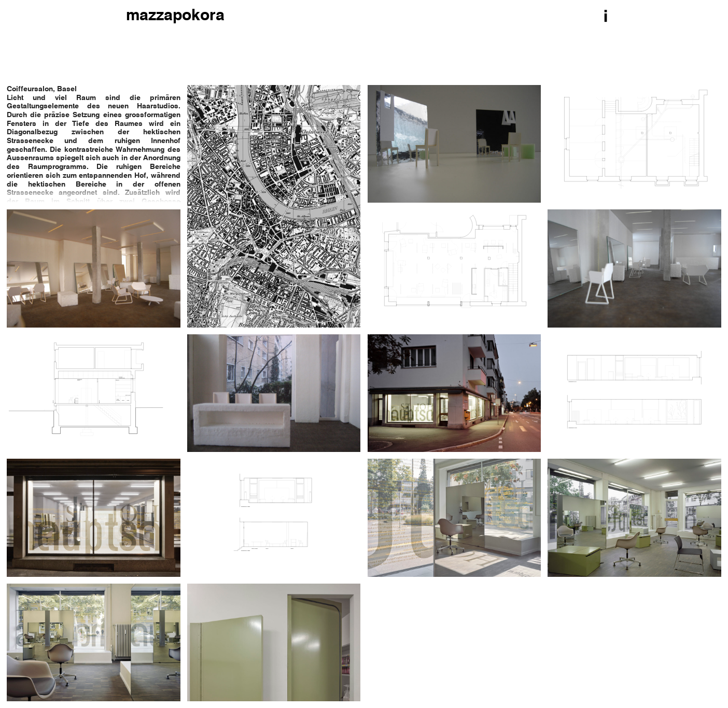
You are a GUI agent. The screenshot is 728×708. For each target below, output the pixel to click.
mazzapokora (175, 16)
